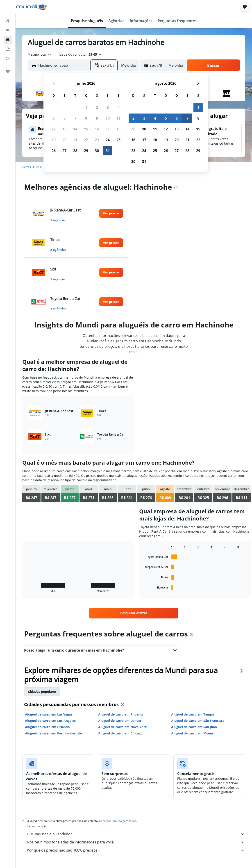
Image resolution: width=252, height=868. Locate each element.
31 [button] (108, 151)
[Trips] (8, 71)
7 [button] (75, 118)
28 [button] (75, 151)
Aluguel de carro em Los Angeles (50, 721)
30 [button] (97, 151)
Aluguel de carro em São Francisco (198, 721)
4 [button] (119, 107)
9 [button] (97, 118)
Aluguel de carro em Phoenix (121, 714)
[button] (8, 7)
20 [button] (64, 140)
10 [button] (108, 118)
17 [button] (108, 129)
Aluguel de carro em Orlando (47, 727)
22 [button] (86, 140)
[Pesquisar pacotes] (8, 49)
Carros (27, 167)
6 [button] (65, 118)
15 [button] (86, 129)
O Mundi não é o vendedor (136, 834)
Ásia (39, 167)
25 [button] (118, 140)
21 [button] (75, 140)
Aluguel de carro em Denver (120, 721)
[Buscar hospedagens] (8, 30)
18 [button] (118, 129)
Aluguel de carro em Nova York (123, 727)
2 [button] (97, 107)
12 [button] (54, 129)
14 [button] (75, 129)
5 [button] (54, 118)
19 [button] (54, 140)
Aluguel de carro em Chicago (120, 733)
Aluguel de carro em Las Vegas (49, 714)
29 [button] (86, 151)
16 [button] (97, 129)
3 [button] (108, 107)
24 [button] (108, 140)
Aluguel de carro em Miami (192, 733)
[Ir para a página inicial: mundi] (32, 7)
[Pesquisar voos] (8, 21)
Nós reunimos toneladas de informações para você (136, 842)
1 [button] (86, 107)
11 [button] (118, 118)
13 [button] (64, 129)
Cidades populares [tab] (42, 692)
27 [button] (64, 151)
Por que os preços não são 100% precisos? (136, 850)
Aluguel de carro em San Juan (194, 727)
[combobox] (40, 55)
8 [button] (86, 118)
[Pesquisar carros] (8, 40)
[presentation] (176, 188)
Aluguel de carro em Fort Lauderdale (53, 733)
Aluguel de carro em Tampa (193, 714)
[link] (111, 213)
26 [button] (54, 151)
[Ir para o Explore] (8, 59)
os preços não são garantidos (118, 821)
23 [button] (97, 140)
